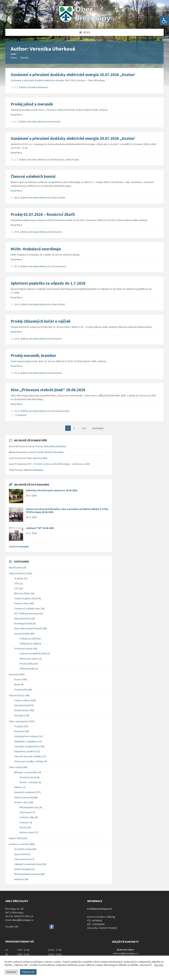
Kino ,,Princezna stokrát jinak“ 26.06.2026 (48, 390)
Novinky (25, 58)
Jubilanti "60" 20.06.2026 (40, 528)
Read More (16, 115)
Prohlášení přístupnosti (99, 909)
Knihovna (19, 879)
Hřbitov (18, 787)
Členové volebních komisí (33, 176)
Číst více (159, 965)
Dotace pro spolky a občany (29, 761)
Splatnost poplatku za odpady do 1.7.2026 (48, 283)
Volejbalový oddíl (29, 644)
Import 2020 (15, 838)
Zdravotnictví (59, 266)
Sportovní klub (22, 634)
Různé (23, 827)
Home (14, 58)
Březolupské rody (29, 807)
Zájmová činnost (18, 573)
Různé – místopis (29, 782)
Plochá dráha (26, 664)
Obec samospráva (19, 721)
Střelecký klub (27, 669)
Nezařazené (15, 567)
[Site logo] (84, 22)
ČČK (16, 583)
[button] (164, 21)
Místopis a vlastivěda (25, 772)
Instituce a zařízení (19, 844)
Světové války (27, 817)
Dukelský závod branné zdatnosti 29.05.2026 (52, 490)
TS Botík (19, 578)
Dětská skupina (22, 869)
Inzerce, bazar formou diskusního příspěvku (43, 446)
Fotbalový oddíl (28, 639)
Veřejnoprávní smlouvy (26, 736)
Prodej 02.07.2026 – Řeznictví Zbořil (43, 214)
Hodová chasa (22, 603)
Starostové (26, 812)
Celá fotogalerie (19, 547)
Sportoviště (21, 854)
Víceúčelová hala (60, 411)
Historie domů (27, 832)
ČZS (16, 588)
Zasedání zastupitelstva (27, 746)
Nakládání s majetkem (26, 741)
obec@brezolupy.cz (23, 920)
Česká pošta (21, 690)
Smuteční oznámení (25, 792)
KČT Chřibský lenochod (26, 613)
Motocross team (28, 659)
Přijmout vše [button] (28, 972)
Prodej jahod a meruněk (32, 104)
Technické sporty (23, 648)
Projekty (19, 726)
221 (84, 428)
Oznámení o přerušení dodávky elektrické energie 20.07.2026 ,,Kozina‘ (73, 75)
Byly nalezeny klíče (37, 458)
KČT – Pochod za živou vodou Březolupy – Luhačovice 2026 (58, 464)
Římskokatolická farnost (27, 874)
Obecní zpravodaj (24, 797)
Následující (98, 428)
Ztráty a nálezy (22, 700)
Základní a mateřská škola (28, 864)
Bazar (17, 684)
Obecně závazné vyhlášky (28, 756)
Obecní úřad (72, 160)
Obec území (15, 767)
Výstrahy (19, 715)
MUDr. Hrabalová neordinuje (36, 249)
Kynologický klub (23, 623)
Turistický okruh (28, 777)
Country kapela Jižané (26, 598)
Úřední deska (57, 160)
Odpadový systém (24, 751)
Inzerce (18, 679)
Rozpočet (19, 731)
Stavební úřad (22, 705)
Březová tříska (22, 593)
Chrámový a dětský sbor (27, 609)
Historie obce (21, 802)
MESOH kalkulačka (54, 452)
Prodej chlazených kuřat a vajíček (41, 321)
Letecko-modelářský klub (33, 653)
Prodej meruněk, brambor (34, 356)
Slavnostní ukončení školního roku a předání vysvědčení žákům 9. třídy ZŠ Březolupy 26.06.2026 (67, 511)
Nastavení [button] (11, 972)
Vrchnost (24, 822)
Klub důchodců (22, 618)
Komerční (55, 122)
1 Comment (20, 415)
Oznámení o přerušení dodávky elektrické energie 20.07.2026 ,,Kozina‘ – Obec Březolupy (58, 80)
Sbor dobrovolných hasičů (28, 628)
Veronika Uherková (38, 87)
